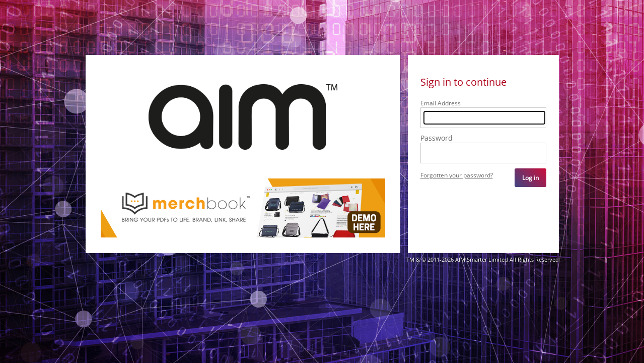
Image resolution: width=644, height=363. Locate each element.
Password (437, 138)
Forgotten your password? (457, 176)
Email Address (441, 104)
